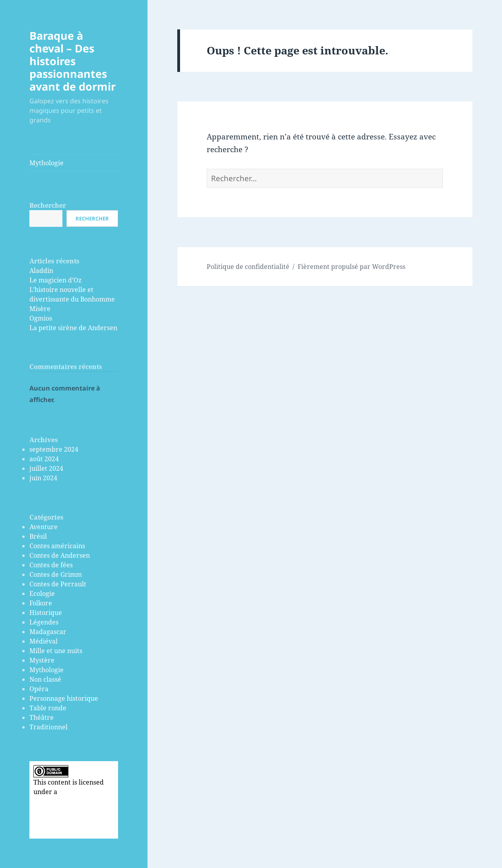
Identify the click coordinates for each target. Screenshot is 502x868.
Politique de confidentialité (248, 267)
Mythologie (47, 163)
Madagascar (48, 632)
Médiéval (44, 641)
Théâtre (42, 717)
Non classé (45, 679)
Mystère (42, 660)
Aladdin (41, 271)
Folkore (41, 603)
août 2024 (44, 459)
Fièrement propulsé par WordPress (352, 267)
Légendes (44, 622)
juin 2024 (43, 478)
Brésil (38, 536)
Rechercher (48, 205)
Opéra (39, 689)
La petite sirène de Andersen (73, 328)
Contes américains (57, 546)
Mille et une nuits (56, 651)
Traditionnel (48, 727)
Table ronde (48, 708)
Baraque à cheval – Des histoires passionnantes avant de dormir (73, 61)
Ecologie (42, 593)
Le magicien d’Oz (55, 280)
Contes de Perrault (58, 584)
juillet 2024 (46, 468)
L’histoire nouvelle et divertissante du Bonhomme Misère (72, 299)
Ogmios (41, 318)
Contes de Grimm (56, 574)
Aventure (44, 527)
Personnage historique (64, 698)
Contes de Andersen (60, 555)
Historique (46, 613)
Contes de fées (51, 565)
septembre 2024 (54, 449)
